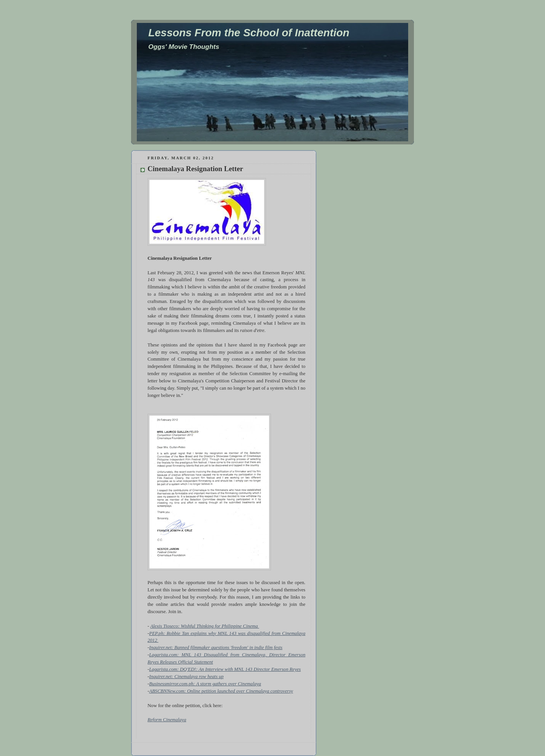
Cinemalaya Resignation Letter (195, 169)
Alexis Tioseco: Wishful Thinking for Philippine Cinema (205, 626)
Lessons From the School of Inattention (249, 33)
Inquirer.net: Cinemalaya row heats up (186, 677)
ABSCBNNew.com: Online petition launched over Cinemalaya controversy (221, 691)
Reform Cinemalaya (167, 720)
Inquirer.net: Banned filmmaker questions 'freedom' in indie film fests (216, 648)
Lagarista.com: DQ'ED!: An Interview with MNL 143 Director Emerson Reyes (225, 669)
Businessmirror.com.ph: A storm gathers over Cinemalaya (205, 684)
